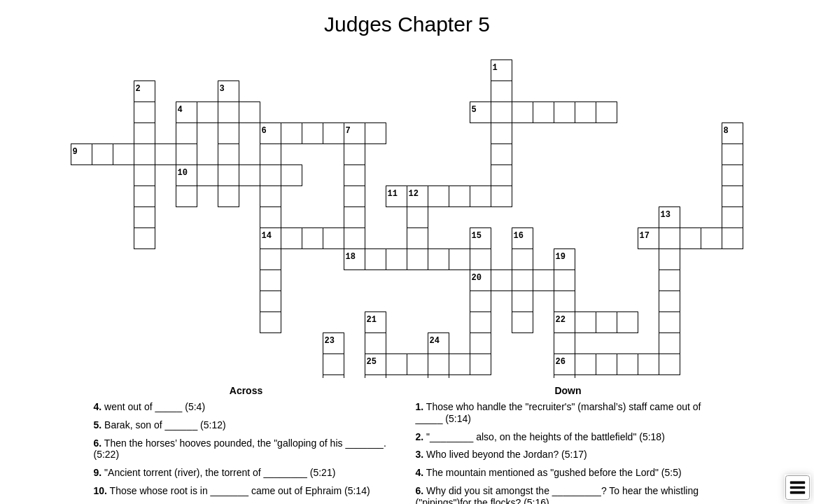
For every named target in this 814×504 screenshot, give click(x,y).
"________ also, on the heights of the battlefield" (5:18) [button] (540, 437)
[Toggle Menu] (798, 488)
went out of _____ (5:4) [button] (150, 407)
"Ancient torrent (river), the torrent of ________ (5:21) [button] (215, 472)
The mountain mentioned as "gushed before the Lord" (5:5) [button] (549, 472)
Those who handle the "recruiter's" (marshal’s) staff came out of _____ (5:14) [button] (559, 413)
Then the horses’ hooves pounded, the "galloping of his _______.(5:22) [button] (240, 449)
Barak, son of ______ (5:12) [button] (160, 425)
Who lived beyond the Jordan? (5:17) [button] (501, 454)
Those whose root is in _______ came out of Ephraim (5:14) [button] (232, 491)
